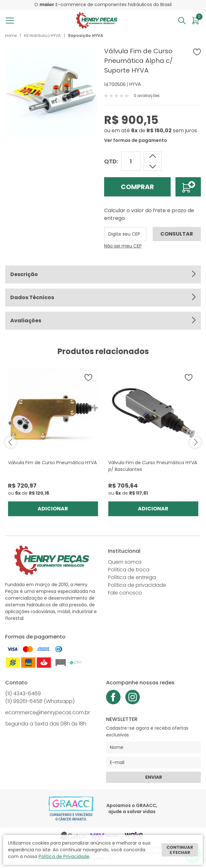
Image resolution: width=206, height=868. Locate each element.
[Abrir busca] (182, 21)
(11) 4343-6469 (23, 694)
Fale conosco (125, 593)
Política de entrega (132, 577)
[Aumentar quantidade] (153, 166)
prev (11, 442)
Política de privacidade (137, 585)
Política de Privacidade (64, 856)
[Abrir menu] (11, 21)
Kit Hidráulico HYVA (42, 35)
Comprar (137, 187)
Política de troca (129, 570)
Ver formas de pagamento (136, 140)
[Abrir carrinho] (196, 21)
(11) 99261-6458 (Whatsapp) (40, 701)
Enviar (154, 777)
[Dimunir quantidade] (153, 156)
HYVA (135, 84)
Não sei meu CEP (123, 246)
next (195, 442)
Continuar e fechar (180, 850)
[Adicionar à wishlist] (197, 52)
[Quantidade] (131, 161)
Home (11, 35)
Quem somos (125, 562)
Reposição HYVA (86, 35)
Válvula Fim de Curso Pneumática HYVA (52, 463)
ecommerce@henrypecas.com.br (48, 712)
